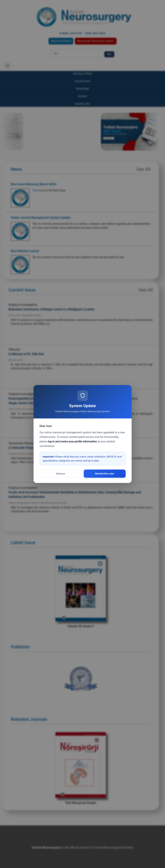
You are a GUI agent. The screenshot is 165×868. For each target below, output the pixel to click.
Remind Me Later (104, 474)
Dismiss (61, 474)
